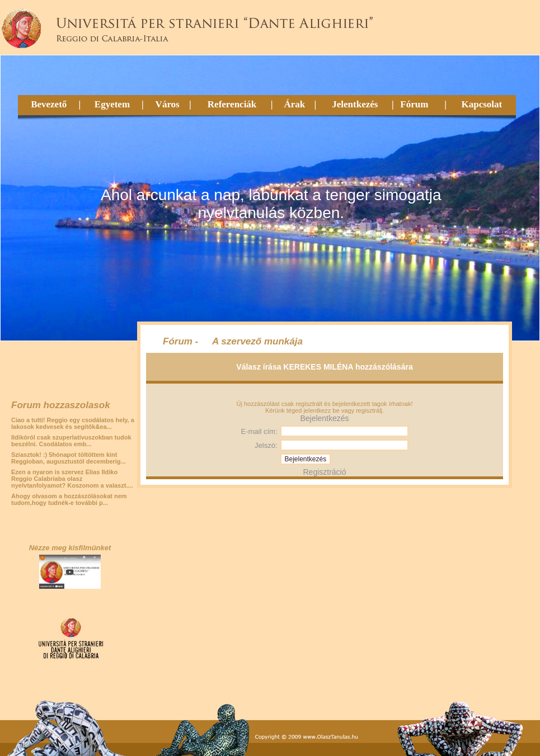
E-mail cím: (259, 431)
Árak (294, 104)
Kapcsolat (482, 104)
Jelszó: (266, 445)
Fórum (414, 104)
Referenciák (232, 104)
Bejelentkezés (324, 418)
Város (168, 104)
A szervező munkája (257, 341)
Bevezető (49, 104)
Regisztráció (324, 472)
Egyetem (112, 104)
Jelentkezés (355, 104)
